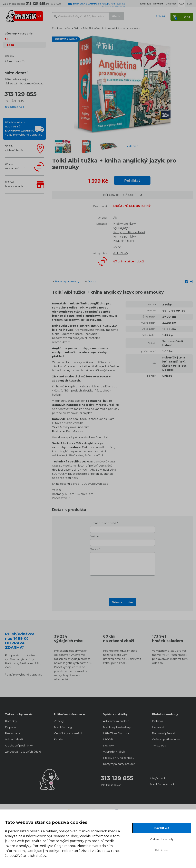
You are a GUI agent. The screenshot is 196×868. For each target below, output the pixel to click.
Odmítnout (162, 850)
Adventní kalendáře (116, 721)
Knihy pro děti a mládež (129, 232)
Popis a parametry (67, 281)
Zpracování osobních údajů (23, 752)
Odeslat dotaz (123, 602)
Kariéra (59, 739)
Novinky (108, 745)
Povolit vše (162, 828)
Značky (9, 56)
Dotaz (92, 281)
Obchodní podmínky (19, 745)
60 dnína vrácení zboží (16, 166)
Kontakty (11, 721)
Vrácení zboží (14, 739)
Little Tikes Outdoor (116, 733)
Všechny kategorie (18, 33)
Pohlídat (132, 180)
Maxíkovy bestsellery (117, 727)
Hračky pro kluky (125, 224)
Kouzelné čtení (124, 241)
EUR (189, 4)
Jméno (94, 536)
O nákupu (171, 4)
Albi (7, 39)
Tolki (10, 45)
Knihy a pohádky (125, 237)
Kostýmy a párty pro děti (119, 764)
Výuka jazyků (122, 228)
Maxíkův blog (63, 727)
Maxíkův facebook (162, 784)
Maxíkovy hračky (61, 28)
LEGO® (108, 739)
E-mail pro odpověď (103, 523)
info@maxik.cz (14, 107)
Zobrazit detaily (162, 839)
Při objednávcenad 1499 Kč (24, 128)
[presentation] (122, 586)
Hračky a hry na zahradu (119, 758)
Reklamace (13, 733)
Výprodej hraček (114, 752)
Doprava (11, 727)
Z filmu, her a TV (15, 61)
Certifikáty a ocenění (68, 733)
